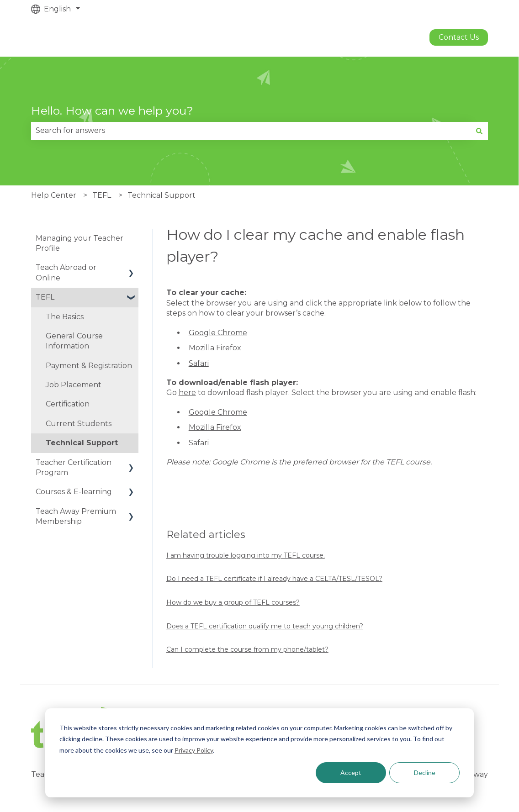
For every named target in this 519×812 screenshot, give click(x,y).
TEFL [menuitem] (45, 297)
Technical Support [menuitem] (82, 443)
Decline (425, 772)
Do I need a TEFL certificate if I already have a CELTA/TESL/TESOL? (274, 579)
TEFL (102, 195)
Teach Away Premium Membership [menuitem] (76, 516)
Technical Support (162, 195)
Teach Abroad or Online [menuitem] (66, 272)
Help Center (54, 195)
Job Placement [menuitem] (74, 385)
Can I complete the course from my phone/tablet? (247, 649)
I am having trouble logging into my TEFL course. (246, 555)
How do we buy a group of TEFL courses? (233, 602)
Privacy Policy (194, 750)
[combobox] (251, 131)
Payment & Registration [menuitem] (89, 366)
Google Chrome (218, 333)
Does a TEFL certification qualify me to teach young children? (265, 626)
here (187, 393)
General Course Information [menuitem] (74, 341)
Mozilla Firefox (215, 348)
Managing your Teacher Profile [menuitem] (79, 243)
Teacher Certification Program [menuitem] (74, 467)
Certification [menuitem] (68, 404)
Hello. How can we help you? (112, 111)
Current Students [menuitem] (79, 424)
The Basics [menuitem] (65, 317)
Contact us (459, 37)
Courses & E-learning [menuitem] (74, 492)
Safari (199, 363)
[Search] (479, 131)
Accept (351, 772)
